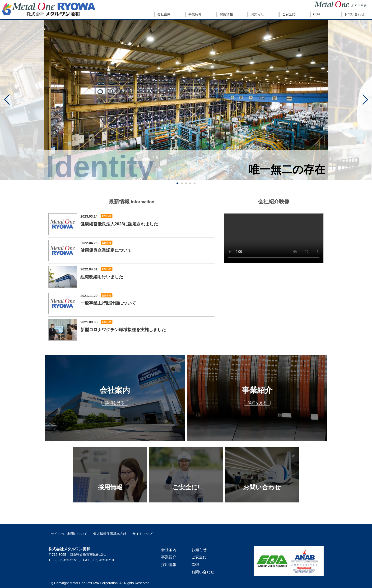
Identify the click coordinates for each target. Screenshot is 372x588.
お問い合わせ (203, 572)
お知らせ (107, 216)
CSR (195, 565)
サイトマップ (142, 534)
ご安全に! (200, 557)
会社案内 (169, 550)
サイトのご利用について (69, 534)
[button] (7, 100)
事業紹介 (169, 557)
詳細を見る (115, 403)
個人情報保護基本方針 (110, 534)
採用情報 (169, 565)
